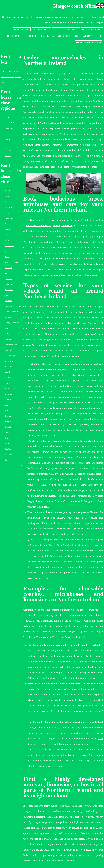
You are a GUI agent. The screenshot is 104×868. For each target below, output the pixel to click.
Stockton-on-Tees (11, 345)
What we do (22, 29)
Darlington (8, 339)
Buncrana (8, 317)
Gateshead (8, 268)
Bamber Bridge (10, 389)
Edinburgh (8, 224)
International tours (88, 36)
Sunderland (9, 301)
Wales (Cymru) (10, 128)
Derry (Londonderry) (12, 323)
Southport (8, 400)
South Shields (9, 284)
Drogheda (8, 427)
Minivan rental (92, 29)
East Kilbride (9, 191)
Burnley (7, 405)
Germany (8, 156)
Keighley (8, 416)
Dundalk (8, 372)
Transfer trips (34, 36)
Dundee (7, 229)
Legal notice (41, 29)
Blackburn (8, 394)
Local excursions (59, 36)
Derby (7, 334)
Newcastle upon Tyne (12, 262)
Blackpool (8, 367)
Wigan (7, 444)
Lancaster (8, 328)
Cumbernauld (9, 207)
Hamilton (8, 202)
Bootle (7, 257)
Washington (9, 290)
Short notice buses (89, 42)
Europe (93, 529)
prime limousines (80, 468)
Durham (7, 295)
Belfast (7, 251)
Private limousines (66, 29)
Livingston (8, 213)
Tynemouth (9, 279)
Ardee (7, 411)
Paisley (7, 196)
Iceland (7, 139)
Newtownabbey (10, 246)
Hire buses (14, 36)
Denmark (8, 150)
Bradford (8, 449)
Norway (7, 145)
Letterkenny (9, 361)
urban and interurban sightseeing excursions (49, 225)
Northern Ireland (10, 123)
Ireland (7, 134)
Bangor (7, 240)
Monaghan (8, 378)
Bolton (7, 438)
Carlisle (7, 235)
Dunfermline (9, 218)
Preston (7, 383)
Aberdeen (8, 273)
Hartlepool (8, 350)
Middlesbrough (10, 356)
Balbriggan (8, 454)
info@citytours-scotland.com (11, 71)
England (8, 117)
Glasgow (96, 695)
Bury (6, 460)
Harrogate (8, 422)
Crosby (7, 433)
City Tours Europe (63, 817)
